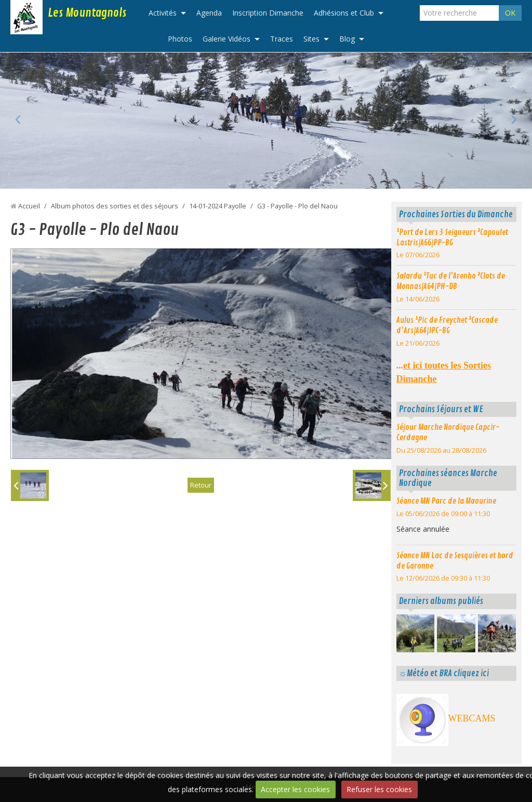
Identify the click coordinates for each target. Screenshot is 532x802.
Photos (180, 39)
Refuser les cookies (379, 789)
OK (510, 13)
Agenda (209, 13)
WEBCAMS (472, 718)
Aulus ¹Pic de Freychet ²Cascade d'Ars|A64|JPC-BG (447, 325)
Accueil (29, 206)
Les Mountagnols (87, 13)
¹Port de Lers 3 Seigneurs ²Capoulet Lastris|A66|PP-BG (452, 238)
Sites (311, 39)
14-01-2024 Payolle (218, 206)
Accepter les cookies (295, 789)
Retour (201, 485)
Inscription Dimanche (268, 13)
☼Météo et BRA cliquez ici (444, 673)
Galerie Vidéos (227, 39)
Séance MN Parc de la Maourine (446, 501)
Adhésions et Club (344, 13)
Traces (282, 39)
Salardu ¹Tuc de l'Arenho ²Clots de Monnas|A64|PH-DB (451, 281)
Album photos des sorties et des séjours (115, 206)
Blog (347, 39)
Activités (163, 13)
